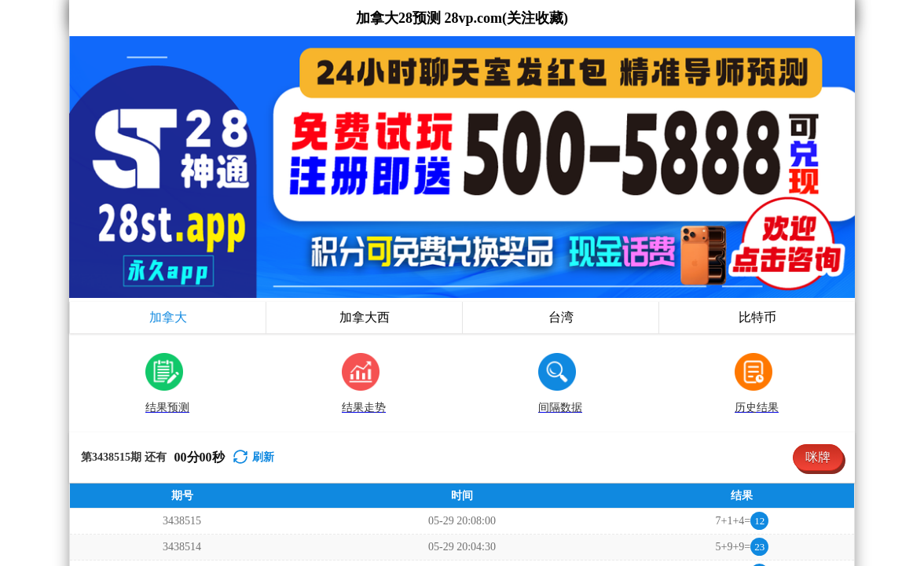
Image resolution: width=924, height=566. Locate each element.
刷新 (263, 195)
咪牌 (818, 195)
